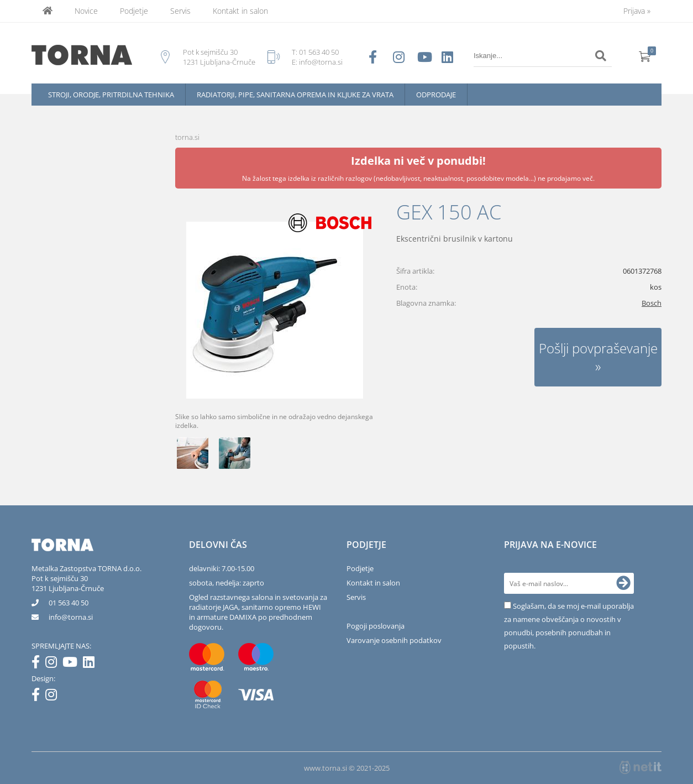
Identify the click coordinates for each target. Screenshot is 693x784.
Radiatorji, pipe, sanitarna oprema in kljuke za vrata (295, 95)
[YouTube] (73, 664)
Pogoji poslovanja (376, 626)
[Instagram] (54, 664)
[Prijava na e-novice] (623, 583)
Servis (180, 11)
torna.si (187, 137)
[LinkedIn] (91, 664)
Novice (86, 11)
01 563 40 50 (319, 52)
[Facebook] (38, 664)
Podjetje (134, 11)
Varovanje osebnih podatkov (394, 640)
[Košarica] (645, 56)
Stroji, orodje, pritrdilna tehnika (111, 95)
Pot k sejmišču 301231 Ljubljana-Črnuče (68, 583)
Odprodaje (436, 95)
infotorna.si (71, 617)
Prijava (637, 11)
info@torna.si (321, 62)
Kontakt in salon (240, 11)
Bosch (652, 303)
